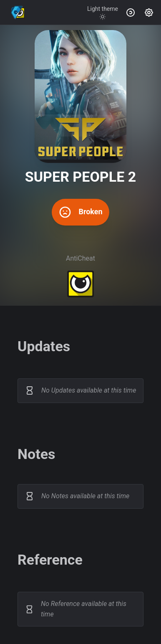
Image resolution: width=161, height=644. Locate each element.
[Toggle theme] (103, 13)
